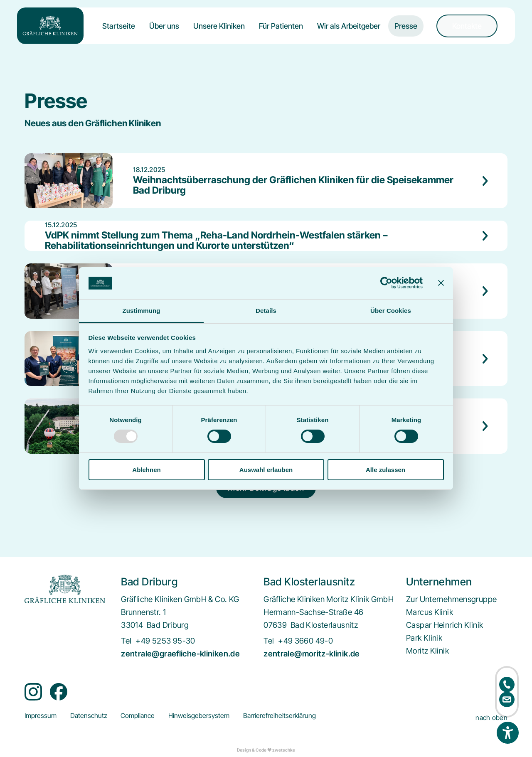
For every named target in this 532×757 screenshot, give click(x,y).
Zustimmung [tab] (142, 311)
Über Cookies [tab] (391, 311)
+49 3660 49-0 (305, 641)
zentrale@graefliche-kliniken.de (180, 654)
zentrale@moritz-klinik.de (312, 654)
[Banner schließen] (441, 283)
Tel (126, 641)
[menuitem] (119, 33)
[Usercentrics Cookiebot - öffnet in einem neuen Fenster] (386, 283)
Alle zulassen (385, 470)
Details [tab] (266, 311)
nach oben (491, 718)
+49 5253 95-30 (165, 641)
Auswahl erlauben (266, 470)
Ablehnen (146, 470)
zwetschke (284, 750)
